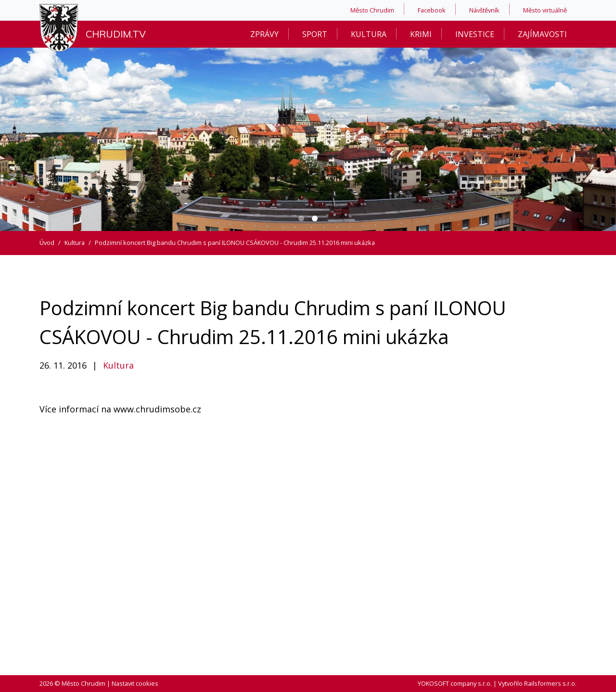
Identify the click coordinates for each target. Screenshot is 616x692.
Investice (475, 34)
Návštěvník (484, 10)
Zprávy (264, 34)
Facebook (432, 10)
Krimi (421, 34)
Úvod (47, 243)
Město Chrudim (372, 10)
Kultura (369, 34)
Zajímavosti (542, 34)
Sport (315, 34)
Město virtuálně (545, 10)
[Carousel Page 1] (301, 218)
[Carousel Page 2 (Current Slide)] (315, 218)
